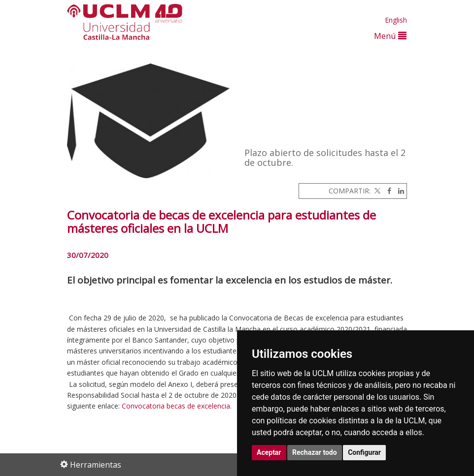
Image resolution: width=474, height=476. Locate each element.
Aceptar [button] (269, 452)
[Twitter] (376, 191)
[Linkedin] (399, 191)
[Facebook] (387, 191)
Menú (390, 36)
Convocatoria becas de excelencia (176, 406)
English (396, 20)
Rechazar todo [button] (315, 452)
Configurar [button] (364, 452)
